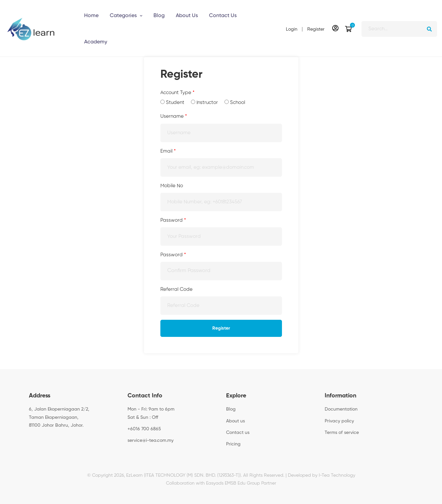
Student (172, 102)
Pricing (233, 444)
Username (174, 116)
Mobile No (172, 186)
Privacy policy (339, 421)
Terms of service (342, 433)
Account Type (177, 93)
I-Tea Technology (337, 475)
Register (221, 328)
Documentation (341, 409)
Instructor (204, 102)
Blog (231, 409)
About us (235, 421)
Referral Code (176, 289)
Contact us (238, 433)
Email (168, 151)
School (235, 102)
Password (173, 220)
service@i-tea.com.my (151, 441)
